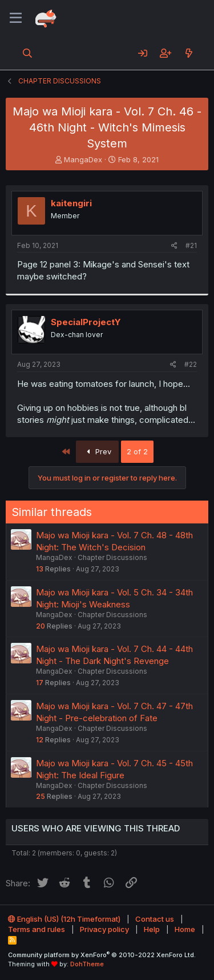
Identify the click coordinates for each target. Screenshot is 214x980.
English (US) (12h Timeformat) (64, 919)
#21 (191, 245)
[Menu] (16, 18)
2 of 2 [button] (137, 451)
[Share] (174, 246)
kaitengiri (71, 203)
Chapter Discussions (112, 557)
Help (152, 929)
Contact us (155, 919)
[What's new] (189, 53)
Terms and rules (37, 929)
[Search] (28, 53)
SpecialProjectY (86, 322)
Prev (97, 451)
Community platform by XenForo (102, 955)
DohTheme (87, 964)
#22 (191, 364)
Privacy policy (104, 929)
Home (185, 929)
